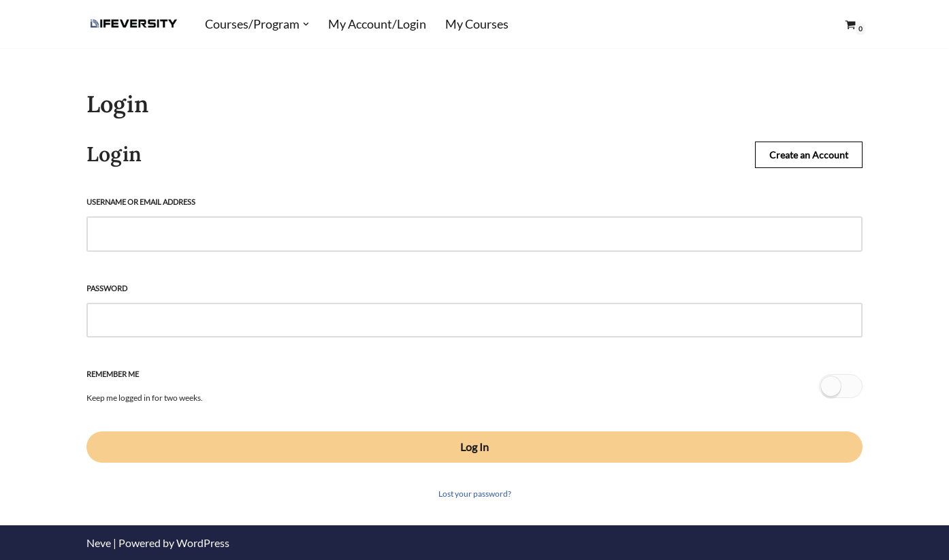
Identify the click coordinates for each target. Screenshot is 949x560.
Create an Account (809, 155)
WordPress (203, 543)
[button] (306, 24)
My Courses (477, 24)
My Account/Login (377, 24)
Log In (474, 447)
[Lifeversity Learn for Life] (134, 24)
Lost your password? (475, 494)
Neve (99, 543)
